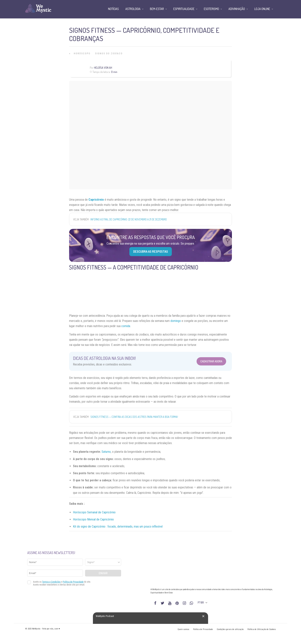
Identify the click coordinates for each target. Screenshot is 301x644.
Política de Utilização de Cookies (262, 629)
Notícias (113, 9)
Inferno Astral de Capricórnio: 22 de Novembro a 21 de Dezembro (129, 219)
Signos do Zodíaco (109, 54)
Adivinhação (237, 9)
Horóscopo (82, 54)
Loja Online (262, 9)
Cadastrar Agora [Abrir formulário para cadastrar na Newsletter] (211, 361)
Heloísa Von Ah (103, 68)
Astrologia (133, 9)
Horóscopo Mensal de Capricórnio (93, 519)
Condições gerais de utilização (230, 629)
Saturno (106, 452)
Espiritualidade (184, 9)
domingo (176, 321)
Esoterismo (211, 9)
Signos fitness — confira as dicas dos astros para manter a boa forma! (134, 417)
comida (126, 326)
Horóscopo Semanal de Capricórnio (94, 512)
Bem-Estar (157, 9)
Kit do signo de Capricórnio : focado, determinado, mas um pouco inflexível (118, 526)
